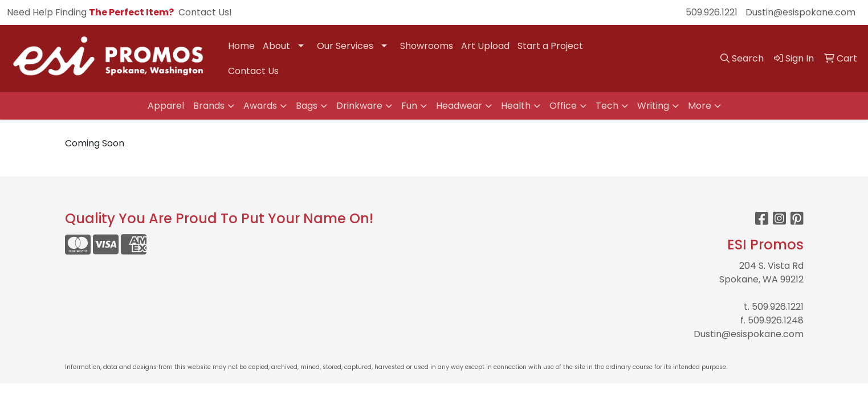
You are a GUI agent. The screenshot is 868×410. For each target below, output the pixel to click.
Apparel (166, 106)
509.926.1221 (712, 12)
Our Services (345, 46)
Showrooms (427, 46)
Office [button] (563, 106)
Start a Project (550, 46)
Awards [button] (260, 106)
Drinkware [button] (359, 106)
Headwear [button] (459, 106)
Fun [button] (409, 106)
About (276, 46)
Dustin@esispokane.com (800, 12)
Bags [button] (307, 106)
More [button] (700, 106)
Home (241, 46)
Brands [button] (209, 106)
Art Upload (485, 46)
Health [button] (516, 106)
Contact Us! (205, 12)
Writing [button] (653, 106)
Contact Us (253, 71)
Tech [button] (607, 106)
